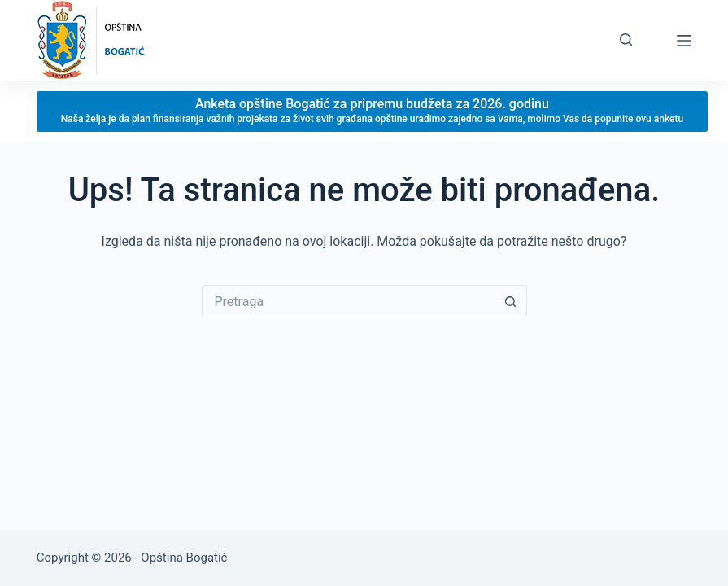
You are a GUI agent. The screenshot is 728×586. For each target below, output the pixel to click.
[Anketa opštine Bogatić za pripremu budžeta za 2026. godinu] (372, 112)
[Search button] (511, 301)
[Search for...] (348, 301)
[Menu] (684, 41)
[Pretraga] (626, 39)
